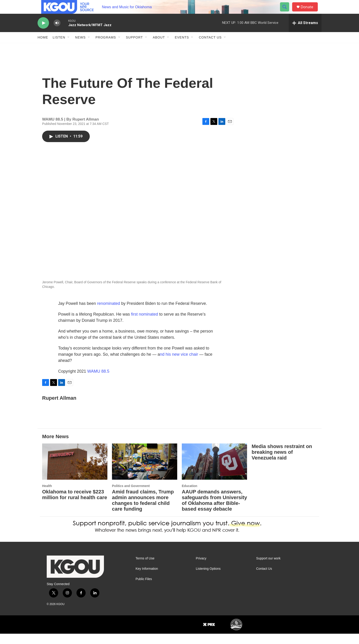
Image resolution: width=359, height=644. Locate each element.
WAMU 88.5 (98, 382)
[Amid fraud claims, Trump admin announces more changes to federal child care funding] (145, 472)
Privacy (201, 569)
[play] (43, 33)
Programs (106, 48)
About (159, 48)
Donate (310, 12)
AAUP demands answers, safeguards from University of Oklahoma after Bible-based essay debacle (214, 511)
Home (43, 48)
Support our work (268, 569)
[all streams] (305, 33)
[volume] (57, 33)
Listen (59, 48)
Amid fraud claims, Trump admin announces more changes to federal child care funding (143, 511)
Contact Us (210, 48)
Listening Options (208, 579)
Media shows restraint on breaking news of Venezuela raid (282, 462)
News (80, 48)
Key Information (147, 579)
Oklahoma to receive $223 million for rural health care (75, 505)
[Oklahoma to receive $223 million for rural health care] (75, 472)
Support (134, 48)
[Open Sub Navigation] (69, 48)
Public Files (144, 589)
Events (182, 48)
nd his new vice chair (179, 365)
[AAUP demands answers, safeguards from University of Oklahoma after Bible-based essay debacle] (214, 472)
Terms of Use (145, 569)
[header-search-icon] (287, 12)
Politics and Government (131, 496)
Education (190, 496)
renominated (109, 314)
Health (47, 496)
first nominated (144, 325)
